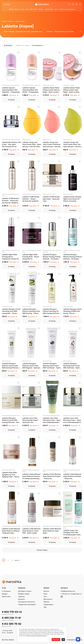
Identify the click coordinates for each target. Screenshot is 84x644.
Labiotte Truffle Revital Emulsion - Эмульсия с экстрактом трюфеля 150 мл (10, 201)
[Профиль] (80, 4)
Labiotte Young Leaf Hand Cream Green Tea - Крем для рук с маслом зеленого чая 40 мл (72, 145)
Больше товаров (42, 550)
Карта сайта (6, 597)
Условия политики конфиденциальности (37, 636)
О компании (6, 591)
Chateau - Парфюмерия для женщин (60, 32)
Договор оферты (8, 640)
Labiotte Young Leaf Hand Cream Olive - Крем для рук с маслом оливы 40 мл (32, 145)
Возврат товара (24, 594)
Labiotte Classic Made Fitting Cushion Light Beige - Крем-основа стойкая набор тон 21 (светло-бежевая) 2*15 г (72, 90)
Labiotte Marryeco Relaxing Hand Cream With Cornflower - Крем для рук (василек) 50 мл (52, 366)
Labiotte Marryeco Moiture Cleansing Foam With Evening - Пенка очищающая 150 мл (31, 311)
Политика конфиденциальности (71, 640)
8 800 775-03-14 (12, 612)
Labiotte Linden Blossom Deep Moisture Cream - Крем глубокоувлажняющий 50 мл (52, 531)
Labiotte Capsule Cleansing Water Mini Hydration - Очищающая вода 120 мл (11, 90)
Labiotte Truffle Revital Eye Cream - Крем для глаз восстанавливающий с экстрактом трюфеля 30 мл (52, 199)
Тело (27, 9)
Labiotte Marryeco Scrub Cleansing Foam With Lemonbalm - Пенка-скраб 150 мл (11, 311)
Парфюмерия (49, 9)
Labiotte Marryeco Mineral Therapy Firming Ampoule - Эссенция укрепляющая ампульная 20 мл (52, 257)
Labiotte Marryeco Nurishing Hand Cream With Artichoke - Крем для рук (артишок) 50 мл (73, 366)
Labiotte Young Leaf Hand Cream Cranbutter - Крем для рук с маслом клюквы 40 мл (52, 145)
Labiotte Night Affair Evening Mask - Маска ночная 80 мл (31, 257)
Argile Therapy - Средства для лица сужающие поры (23, 32)
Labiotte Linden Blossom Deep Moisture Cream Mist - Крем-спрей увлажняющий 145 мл (31, 531)
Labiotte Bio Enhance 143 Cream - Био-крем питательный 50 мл (11, 144)
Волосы (17, 9)
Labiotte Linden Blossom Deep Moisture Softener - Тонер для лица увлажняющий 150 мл (11, 531)
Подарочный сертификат (27, 605)
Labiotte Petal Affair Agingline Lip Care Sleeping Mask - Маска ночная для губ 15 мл (11, 475)
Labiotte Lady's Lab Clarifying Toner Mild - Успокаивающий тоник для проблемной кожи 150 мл (72, 533)
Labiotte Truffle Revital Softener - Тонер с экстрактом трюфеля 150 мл (31, 199)
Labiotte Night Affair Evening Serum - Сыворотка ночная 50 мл (10, 257)
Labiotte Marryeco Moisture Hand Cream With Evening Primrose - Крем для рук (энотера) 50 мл (11, 366)
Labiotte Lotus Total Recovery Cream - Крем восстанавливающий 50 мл (72, 420)
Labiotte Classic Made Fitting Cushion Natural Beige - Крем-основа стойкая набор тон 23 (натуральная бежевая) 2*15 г (52, 90)
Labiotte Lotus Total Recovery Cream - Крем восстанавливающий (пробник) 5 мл (52, 420)
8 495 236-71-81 (11, 618)
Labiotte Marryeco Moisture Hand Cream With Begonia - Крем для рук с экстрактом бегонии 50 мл (32, 366)
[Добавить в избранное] (18, 53)
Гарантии (21, 597)
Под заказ (12, 95)
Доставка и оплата (25, 591)
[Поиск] (69, 4)
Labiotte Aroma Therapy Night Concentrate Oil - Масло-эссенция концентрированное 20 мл (72, 199)
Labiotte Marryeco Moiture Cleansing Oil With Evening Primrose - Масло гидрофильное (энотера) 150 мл (52, 311)
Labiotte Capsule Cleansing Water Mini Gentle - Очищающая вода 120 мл (30, 90)
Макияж (41, 9)
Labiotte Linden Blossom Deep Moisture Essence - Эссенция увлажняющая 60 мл (32, 476)
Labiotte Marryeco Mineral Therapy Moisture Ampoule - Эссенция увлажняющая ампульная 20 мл (73, 257)
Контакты (21, 599)
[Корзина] (77, 4)
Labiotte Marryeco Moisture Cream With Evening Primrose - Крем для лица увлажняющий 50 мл (11, 420)
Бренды (11, 9)
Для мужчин (33, 9)
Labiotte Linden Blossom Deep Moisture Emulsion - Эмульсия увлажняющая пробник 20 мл (52, 476)
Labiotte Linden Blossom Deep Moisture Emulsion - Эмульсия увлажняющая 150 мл (72, 476)
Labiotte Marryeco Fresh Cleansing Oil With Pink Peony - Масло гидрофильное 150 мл (72, 311)
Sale (56, 9)
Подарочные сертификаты (67, 9)
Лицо (23, 9)
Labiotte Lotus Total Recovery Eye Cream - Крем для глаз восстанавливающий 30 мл (32, 420)
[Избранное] (73, 4)
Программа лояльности (27, 602)
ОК (63, 640)
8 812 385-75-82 (12, 624)
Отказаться (56, 640)
